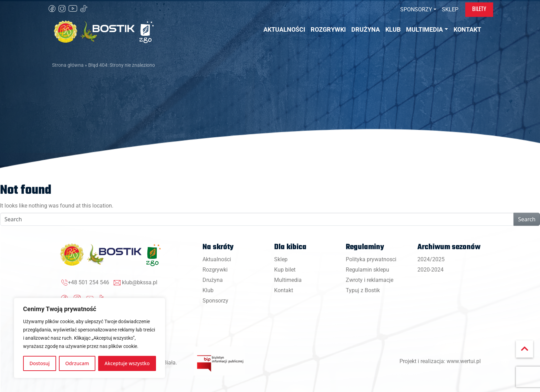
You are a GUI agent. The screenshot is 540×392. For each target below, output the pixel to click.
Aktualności (217, 259)
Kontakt (284, 290)
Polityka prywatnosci (371, 259)
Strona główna (68, 65)
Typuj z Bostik (363, 290)
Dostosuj (40, 363)
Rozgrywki (215, 270)
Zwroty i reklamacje (370, 280)
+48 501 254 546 (89, 282)
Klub (208, 290)
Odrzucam (77, 363)
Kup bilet (285, 270)
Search (527, 219)
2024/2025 (431, 259)
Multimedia (288, 280)
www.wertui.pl (464, 361)
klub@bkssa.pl (140, 282)
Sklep (281, 259)
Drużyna (213, 280)
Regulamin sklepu (367, 270)
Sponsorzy (215, 301)
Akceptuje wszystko (127, 363)
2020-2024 (430, 270)
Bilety (479, 9)
